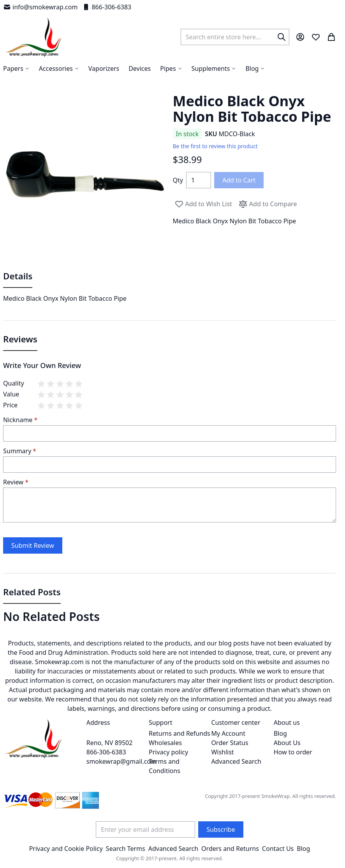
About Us (287, 743)
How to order (293, 752)
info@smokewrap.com (40, 7)
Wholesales (165, 743)
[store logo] (33, 37)
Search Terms (126, 849)
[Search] (282, 37)
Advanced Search (236, 761)
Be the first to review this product (215, 146)
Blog (280, 733)
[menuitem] (255, 68)
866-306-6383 (107, 7)
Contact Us (278, 849)
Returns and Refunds (180, 733)
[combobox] (235, 37)
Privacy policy (168, 752)
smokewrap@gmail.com (121, 761)
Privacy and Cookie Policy (66, 849)
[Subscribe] (221, 829)
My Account (228, 733)
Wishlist (222, 752)
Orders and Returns (230, 849)
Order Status (230, 743)
